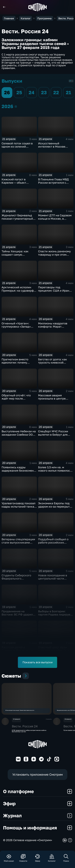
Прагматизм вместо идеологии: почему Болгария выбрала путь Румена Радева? (17, 364)
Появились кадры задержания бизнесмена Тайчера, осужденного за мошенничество (19, 472)
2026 (16, 106)
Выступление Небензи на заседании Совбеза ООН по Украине (19, 435)
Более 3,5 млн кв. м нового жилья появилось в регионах (55, 470)
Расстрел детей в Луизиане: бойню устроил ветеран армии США (19, 650)
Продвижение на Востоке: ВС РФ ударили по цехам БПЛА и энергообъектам (18, 616)
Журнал (37, 819)
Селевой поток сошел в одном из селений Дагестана (17, 147)
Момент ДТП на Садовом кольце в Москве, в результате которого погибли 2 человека (55, 220)
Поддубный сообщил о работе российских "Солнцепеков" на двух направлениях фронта (54, 544)
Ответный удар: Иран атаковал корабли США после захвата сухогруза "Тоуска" (55, 652)
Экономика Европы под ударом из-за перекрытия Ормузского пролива (56, 506)
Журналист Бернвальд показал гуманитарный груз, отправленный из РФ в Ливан (17, 220)
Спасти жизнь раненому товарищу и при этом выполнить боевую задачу (56, 255)
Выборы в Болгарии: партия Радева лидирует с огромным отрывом (55, 615)
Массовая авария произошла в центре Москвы (52, 399)
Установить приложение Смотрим (37, 778)
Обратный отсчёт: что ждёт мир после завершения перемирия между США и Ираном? (18, 400)
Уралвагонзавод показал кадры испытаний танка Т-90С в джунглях (18, 506)
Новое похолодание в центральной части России (53, 579)
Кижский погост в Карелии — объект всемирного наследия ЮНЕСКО (16, 184)
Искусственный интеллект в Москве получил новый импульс (54, 147)
